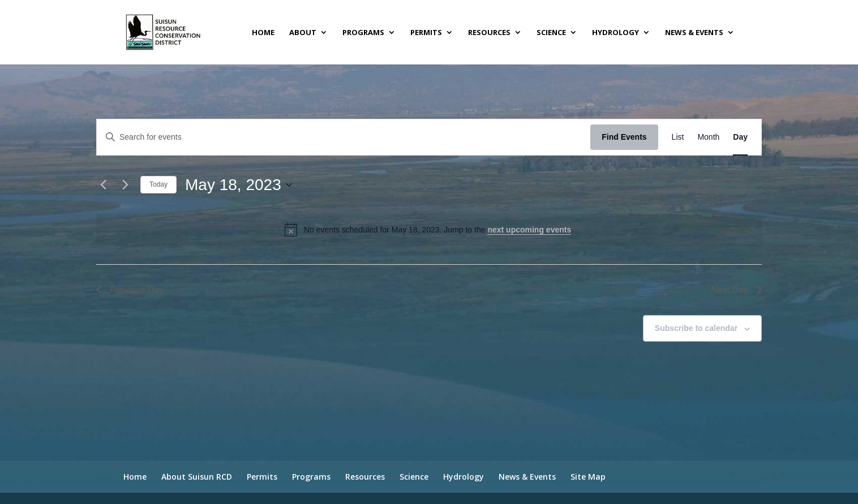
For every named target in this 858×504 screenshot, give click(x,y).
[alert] (429, 230)
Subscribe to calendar (696, 328)
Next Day (736, 290)
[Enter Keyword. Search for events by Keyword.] (344, 137)
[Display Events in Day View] (740, 137)
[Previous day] (103, 185)
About (303, 33)
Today (158, 184)
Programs (363, 33)
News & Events (694, 33)
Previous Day (130, 290)
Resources (489, 33)
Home (263, 33)
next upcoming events (529, 230)
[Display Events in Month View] (708, 137)
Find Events (624, 137)
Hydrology (615, 33)
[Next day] (125, 185)
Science (551, 33)
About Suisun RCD (197, 477)
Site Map (588, 477)
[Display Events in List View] (678, 137)
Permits (426, 33)
